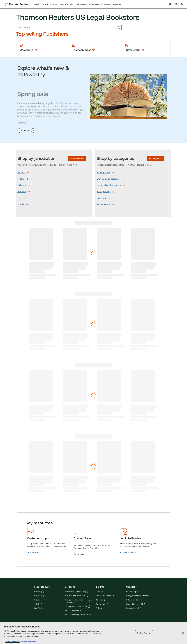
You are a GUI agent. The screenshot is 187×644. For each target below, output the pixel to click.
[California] (22, 185)
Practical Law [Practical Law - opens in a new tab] (41, 600)
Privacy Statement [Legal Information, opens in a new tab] (28, 641)
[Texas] (20, 198)
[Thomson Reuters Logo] (17, 4)
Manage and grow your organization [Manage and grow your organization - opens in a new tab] (78, 601)
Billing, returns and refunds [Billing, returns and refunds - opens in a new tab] (138, 596)
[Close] (183, 633)
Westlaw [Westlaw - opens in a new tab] (39, 592)
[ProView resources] (128, 552)
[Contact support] (34, 552)
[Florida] (21, 204)
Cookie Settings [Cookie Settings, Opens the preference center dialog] (144, 633)
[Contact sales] (79, 554)
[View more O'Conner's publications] (41, 48)
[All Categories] (155, 159)
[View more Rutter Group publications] (146, 48)
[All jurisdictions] (77, 159)
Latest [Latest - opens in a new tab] (99, 592)
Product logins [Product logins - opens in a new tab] (133, 608)
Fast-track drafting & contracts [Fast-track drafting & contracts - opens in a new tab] (78, 615)
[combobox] (69, 28)
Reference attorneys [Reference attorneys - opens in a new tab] (136, 600)
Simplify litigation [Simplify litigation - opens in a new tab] (73, 611)
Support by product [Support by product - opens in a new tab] (135, 604)
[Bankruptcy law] (104, 173)
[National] (21, 173)
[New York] (22, 192)
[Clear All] (114, 28)
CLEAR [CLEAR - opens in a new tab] (38, 604)
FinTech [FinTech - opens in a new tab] (100, 608)
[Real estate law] (103, 204)
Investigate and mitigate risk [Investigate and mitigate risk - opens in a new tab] (77, 607)
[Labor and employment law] (109, 185)
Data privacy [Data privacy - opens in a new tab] (102, 604)
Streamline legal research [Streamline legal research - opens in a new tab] (76, 592)
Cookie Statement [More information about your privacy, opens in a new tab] (12, 641)
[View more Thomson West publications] (93, 48)
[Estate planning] (104, 192)
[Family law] (101, 198)
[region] (93, 633)
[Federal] (21, 179)
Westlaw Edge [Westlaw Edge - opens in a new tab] (41, 596)
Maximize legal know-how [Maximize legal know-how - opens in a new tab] (76, 596)
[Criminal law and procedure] (109, 179)
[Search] (119, 28)
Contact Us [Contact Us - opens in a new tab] (132, 592)
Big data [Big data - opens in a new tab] (100, 600)
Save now (22, 123)
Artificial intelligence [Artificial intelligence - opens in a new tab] (105, 596)
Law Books (39, 608)
